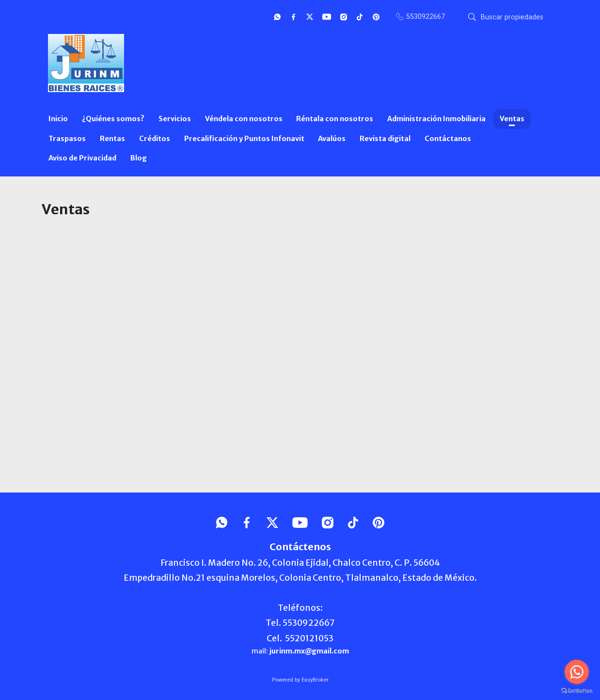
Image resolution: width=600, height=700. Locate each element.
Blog (139, 158)
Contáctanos (448, 139)
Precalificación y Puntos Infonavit (244, 139)
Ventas (512, 119)
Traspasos (67, 139)
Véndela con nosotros (244, 119)
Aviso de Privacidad (82, 158)
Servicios (175, 119)
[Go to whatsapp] (577, 672)
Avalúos (332, 139)
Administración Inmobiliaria (436, 119)
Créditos (155, 139)
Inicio (58, 119)
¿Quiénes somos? (113, 119)
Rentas (112, 139)
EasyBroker (315, 680)
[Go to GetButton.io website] (577, 690)
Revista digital (385, 139)
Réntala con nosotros (335, 119)
